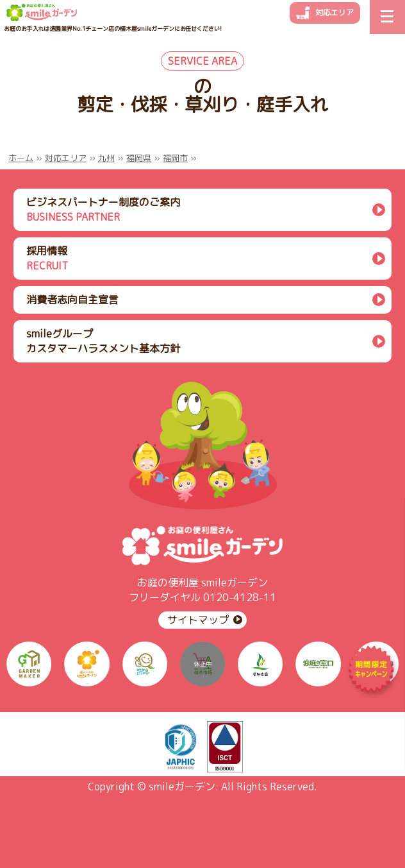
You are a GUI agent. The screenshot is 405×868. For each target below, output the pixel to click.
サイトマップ (198, 620)
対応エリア (335, 13)
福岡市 (175, 158)
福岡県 (139, 158)
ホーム (21, 158)
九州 (106, 158)
